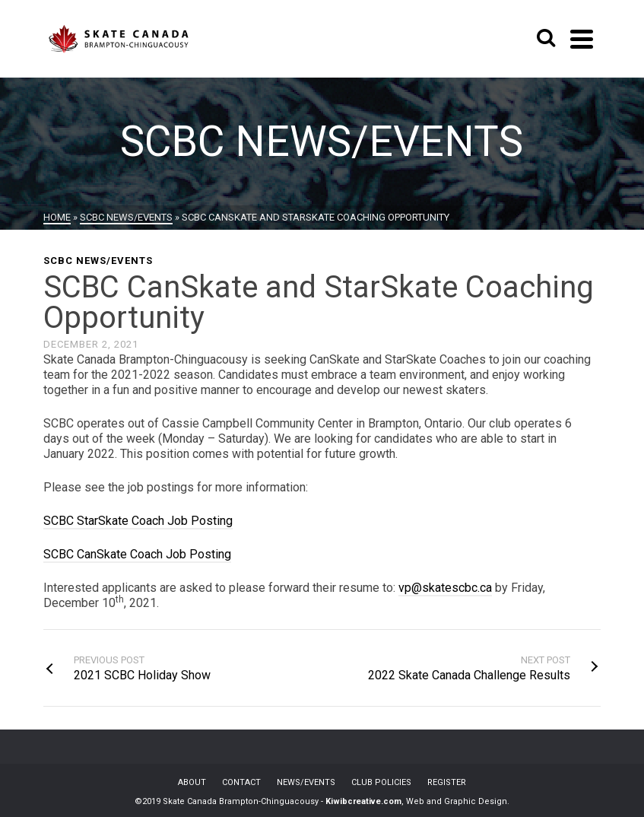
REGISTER (447, 782)
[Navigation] (582, 39)
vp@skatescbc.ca (445, 588)
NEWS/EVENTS (306, 782)
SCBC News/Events (98, 261)
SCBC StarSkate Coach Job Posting (138, 521)
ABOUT (192, 782)
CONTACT (241, 782)
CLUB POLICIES (381, 782)
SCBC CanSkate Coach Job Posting (137, 554)
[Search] (546, 39)
